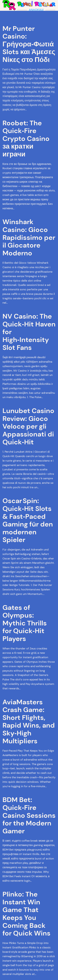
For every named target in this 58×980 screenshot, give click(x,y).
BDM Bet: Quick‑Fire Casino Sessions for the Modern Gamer (29, 815)
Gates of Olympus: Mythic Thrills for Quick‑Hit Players (25, 623)
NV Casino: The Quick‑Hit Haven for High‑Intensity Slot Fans (29, 332)
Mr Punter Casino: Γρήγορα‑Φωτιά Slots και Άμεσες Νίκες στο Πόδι (29, 44)
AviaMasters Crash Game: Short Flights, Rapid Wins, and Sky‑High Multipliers (29, 722)
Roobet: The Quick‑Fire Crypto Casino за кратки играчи (26, 139)
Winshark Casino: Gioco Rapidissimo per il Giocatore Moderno (29, 237)
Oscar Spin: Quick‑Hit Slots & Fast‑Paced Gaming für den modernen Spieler (28, 520)
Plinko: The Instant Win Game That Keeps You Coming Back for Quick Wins (26, 914)
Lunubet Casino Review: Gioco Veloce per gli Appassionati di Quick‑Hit (28, 426)
